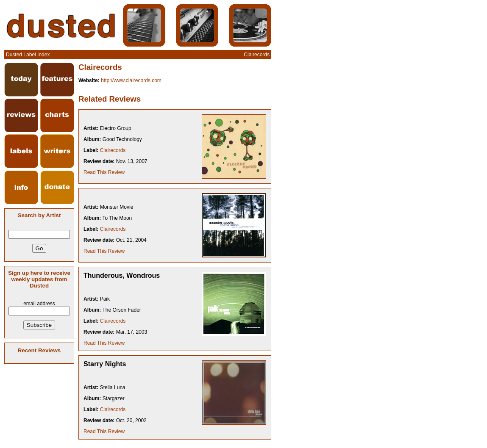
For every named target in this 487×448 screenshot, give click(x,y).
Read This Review (104, 172)
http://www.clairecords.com (131, 80)
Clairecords (113, 150)
